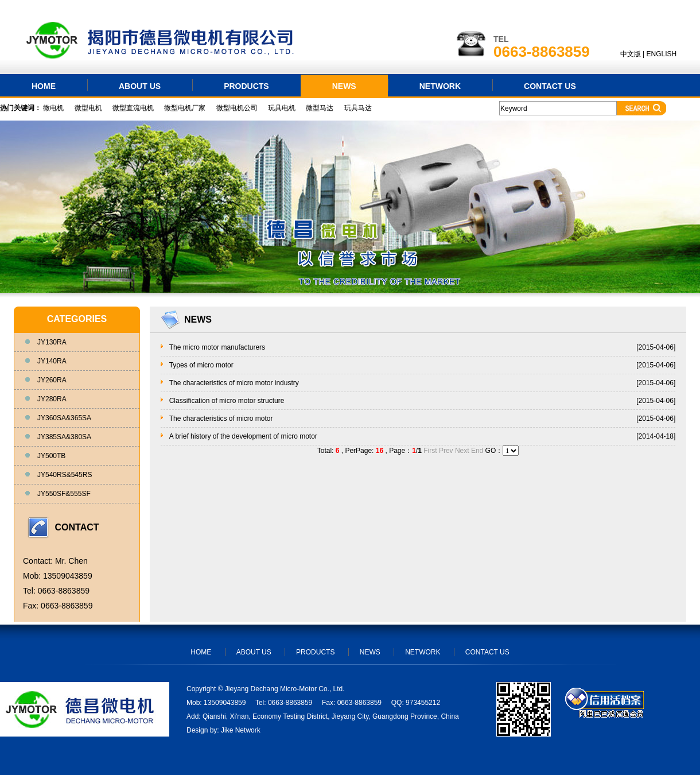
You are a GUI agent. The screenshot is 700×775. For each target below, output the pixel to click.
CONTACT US (550, 86)
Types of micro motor (201, 365)
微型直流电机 (133, 108)
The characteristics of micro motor (221, 418)
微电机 (53, 108)
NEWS (344, 86)
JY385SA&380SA (64, 437)
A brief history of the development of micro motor (243, 436)
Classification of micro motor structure (227, 401)
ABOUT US (140, 86)
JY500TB (51, 456)
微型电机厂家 (185, 108)
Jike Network (241, 730)
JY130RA (52, 342)
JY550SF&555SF (64, 494)
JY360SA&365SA (64, 418)
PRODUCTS (246, 86)
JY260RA (52, 380)
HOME (44, 86)
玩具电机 (282, 108)
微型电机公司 (237, 108)
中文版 (631, 54)
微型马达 (320, 108)
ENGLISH (662, 54)
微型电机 (88, 108)
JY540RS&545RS (65, 475)
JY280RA (52, 399)
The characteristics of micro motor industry (234, 383)
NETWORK (440, 86)
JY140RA (52, 361)
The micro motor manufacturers (217, 347)
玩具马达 (358, 108)
